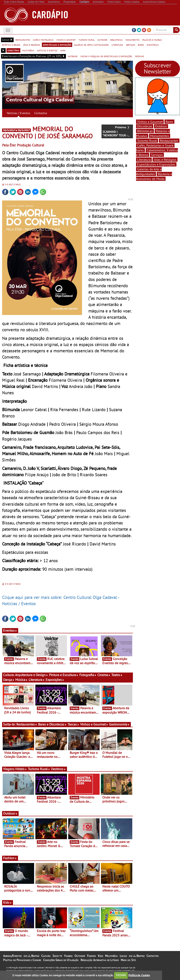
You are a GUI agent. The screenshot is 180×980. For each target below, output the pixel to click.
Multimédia (111, 956)
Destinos (58, 769)
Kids (8, 902)
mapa (63, 50)
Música (22, 680)
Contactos (41, 113)
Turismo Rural (39, 769)
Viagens (68, 956)
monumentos (132, 40)
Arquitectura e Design (32, 675)
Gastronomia (119, 724)
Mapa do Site (128, 960)
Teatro (117, 675)
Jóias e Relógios (165, 160)
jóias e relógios (32, 45)
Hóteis (21, 769)
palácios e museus (152, 40)
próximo (139, 56)
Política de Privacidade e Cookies (22, 960)
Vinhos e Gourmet (94, 724)
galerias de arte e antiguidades (91, 45)
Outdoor (10, 813)
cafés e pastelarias (43, 40)
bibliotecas (116, 40)
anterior (73, 56)
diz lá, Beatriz (31, 956)
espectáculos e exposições (57, 45)
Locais (123, 956)
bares (141, 45)
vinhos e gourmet (66, 40)
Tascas (73, 724)
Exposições (55, 680)
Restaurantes (27, 724)
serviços (130, 45)
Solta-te (57, 956)
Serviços (157, 155)
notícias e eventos (47, 50)
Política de (139, 975)
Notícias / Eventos (19, 113)
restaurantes (23, 40)
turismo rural (87, 40)
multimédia (28, 50)
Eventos (10, 630)
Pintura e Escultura (64, 675)
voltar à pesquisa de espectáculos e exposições (106, 56)
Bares (169, 122)
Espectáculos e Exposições (156, 164)
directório (13, 50)
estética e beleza (11, 45)
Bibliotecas (145, 131)
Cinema (104, 675)
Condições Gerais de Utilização (61, 960)
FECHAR (121, 975)
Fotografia (88, 675)
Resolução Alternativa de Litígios (100, 960)
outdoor (102, 40)
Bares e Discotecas (52, 724)
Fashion (10, 858)
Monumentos (160, 136)
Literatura (37, 680)
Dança (9, 680)
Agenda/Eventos (12, 956)
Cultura (46, 956)
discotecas (153, 45)
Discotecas (145, 126)
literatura (117, 45)
